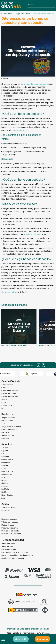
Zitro (3, 498)
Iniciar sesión (21, 639)
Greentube (6, 463)
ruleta (29, 234)
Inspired (5, 465)
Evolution (5, 457)
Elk (3, 454)
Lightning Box (7, 474)
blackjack (37, 234)
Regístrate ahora (10, 292)
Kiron (3, 468)
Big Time (5, 451)
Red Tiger (5, 492)
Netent (4, 480)
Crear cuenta (42, 639)
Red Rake (5, 489)
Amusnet (5, 448)
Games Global (7, 460)
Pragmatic (5, 486)
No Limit (5, 483)
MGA (3, 477)
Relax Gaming (7, 495)
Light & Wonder (8, 471)
